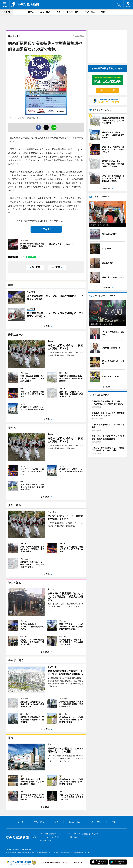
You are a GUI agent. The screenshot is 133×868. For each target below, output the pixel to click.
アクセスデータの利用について (53, 837)
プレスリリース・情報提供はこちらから (84, 834)
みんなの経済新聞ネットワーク (21, 862)
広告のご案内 (46, 841)
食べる (31, 12)
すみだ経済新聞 (25, 5)
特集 (103, 12)
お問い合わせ (73, 837)
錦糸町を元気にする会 (59, 244)
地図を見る (46, 229)
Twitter (119, 5)
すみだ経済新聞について (51, 834)
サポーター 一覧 (107, 90)
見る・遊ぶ (45, 12)
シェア (22, 257)
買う (58, 12)
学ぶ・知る (90, 12)
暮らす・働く (73, 12)
